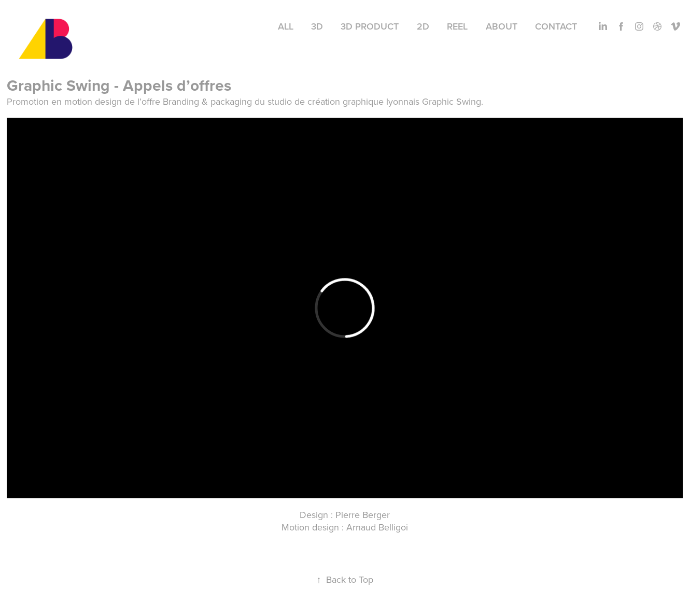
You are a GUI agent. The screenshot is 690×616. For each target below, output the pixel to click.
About (502, 26)
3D (317, 26)
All (286, 26)
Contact (556, 26)
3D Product (370, 26)
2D (423, 26)
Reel (457, 26)
